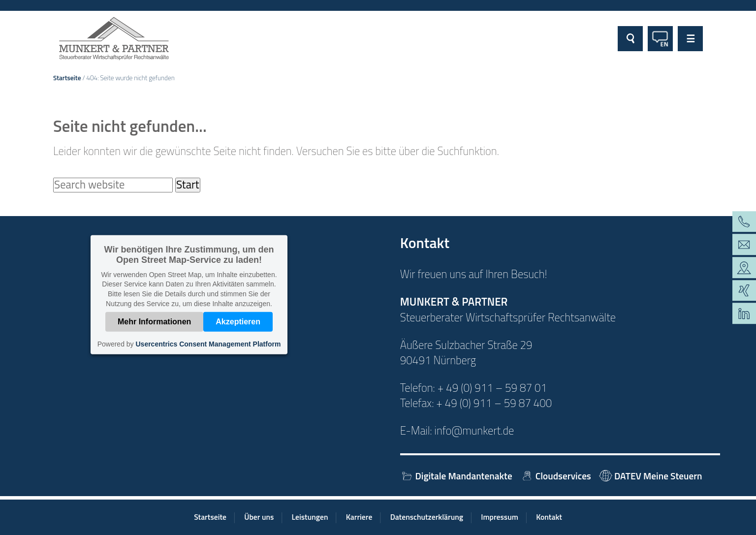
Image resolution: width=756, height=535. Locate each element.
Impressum (500, 517)
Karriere (359, 517)
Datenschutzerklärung (427, 517)
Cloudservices (556, 476)
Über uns (259, 517)
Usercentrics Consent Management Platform (208, 344)
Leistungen (310, 517)
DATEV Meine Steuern (650, 476)
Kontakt (549, 517)
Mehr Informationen (154, 322)
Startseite (67, 78)
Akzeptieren (238, 322)
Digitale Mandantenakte (456, 476)
